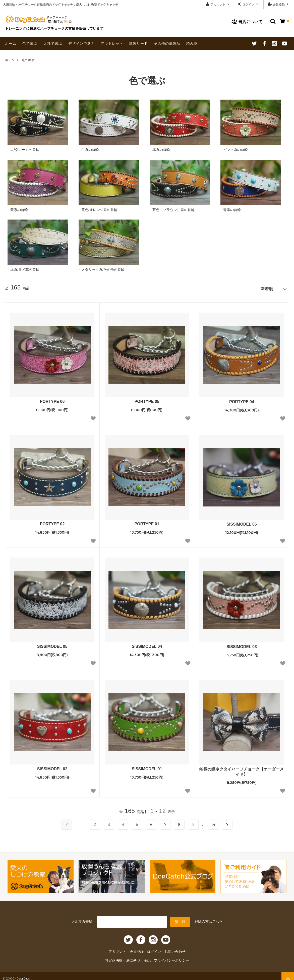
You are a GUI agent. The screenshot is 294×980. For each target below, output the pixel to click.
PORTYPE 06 (52, 400)
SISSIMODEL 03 (242, 645)
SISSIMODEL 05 (52, 645)
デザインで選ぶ (81, 44)
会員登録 (279, 4)
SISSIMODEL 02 (52, 767)
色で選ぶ (30, 44)
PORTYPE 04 (242, 400)
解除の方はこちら (209, 919)
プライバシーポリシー (168, 956)
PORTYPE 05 (147, 400)
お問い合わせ (172, 948)
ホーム (11, 44)
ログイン (248, 4)
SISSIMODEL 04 (147, 645)
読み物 (192, 44)
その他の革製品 (167, 44)
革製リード (138, 44)
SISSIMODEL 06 (242, 522)
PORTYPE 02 (52, 522)
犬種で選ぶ (53, 44)
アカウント (218, 4)
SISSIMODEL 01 (147, 767)
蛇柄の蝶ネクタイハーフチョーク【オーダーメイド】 (242, 770)
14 (213, 823)
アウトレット (112, 44)
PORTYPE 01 (147, 522)
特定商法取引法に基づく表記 (131, 956)
